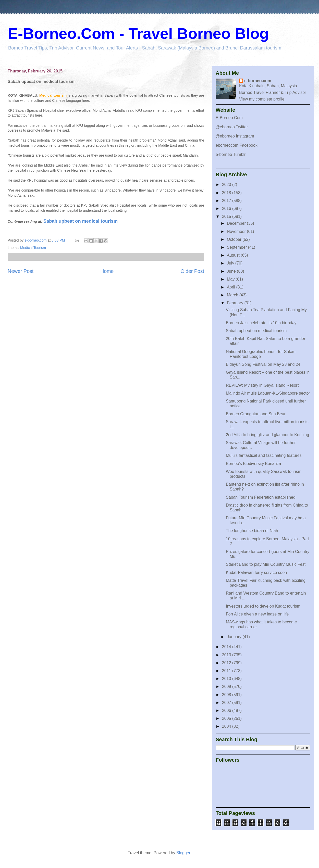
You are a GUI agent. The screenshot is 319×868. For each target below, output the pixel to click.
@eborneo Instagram (235, 136)
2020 (227, 185)
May (231, 279)
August (234, 255)
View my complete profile (262, 99)
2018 (227, 193)
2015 (227, 216)
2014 (227, 647)
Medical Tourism (33, 248)
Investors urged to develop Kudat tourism (263, 606)
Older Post (192, 271)
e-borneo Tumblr (231, 154)
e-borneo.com (258, 81)
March (233, 295)
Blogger (183, 853)
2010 (227, 679)
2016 (227, 209)
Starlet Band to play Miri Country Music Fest (266, 564)
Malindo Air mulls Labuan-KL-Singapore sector (268, 393)
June (232, 271)
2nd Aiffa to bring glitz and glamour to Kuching (267, 435)
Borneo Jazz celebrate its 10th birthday (261, 323)
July (231, 263)
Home (107, 271)
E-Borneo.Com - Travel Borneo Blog (138, 34)
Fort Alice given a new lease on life (257, 614)
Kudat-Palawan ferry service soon (256, 573)
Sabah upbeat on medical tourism (81, 221)
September (237, 247)
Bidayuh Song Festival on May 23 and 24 (263, 364)
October (235, 239)
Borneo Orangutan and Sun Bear (256, 414)
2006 (227, 710)
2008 (227, 695)
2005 (227, 718)
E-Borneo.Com (229, 118)
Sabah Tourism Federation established (261, 497)
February (236, 303)
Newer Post (21, 271)
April (231, 287)
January (235, 637)
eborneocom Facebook (237, 145)
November (237, 231)
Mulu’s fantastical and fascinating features (264, 455)
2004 (227, 726)
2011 (227, 671)
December (237, 223)
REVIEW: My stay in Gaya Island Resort (262, 385)
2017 (227, 201)
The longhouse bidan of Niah (252, 531)
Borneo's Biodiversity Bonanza (254, 464)
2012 (227, 663)
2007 (227, 703)
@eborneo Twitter (232, 127)
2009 (227, 687)
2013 (227, 655)
